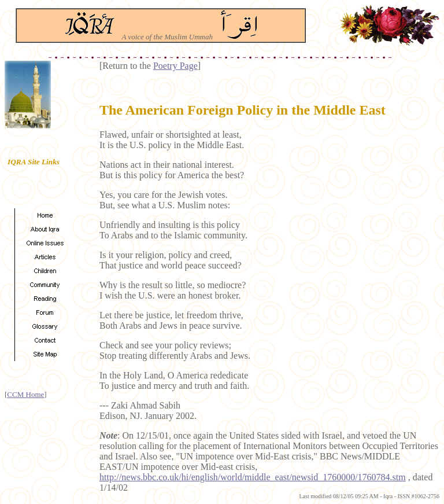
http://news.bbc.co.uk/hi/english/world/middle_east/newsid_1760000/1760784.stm (253, 477)
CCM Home (25, 394)
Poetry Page (175, 66)
